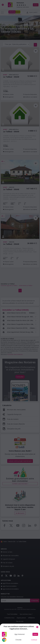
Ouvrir (35, 634)
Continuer (34, 640)
